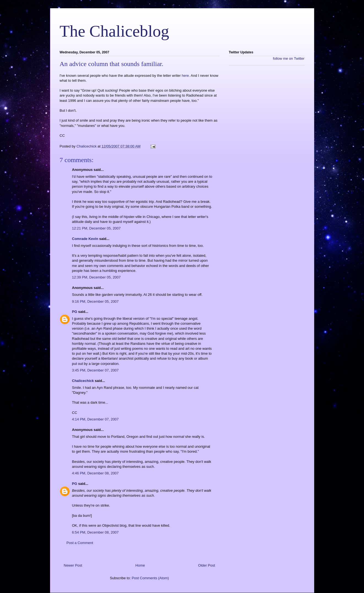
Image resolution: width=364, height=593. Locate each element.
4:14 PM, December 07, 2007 (95, 419)
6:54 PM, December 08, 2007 (95, 532)
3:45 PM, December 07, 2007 (95, 370)
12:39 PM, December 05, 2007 (96, 277)
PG (75, 312)
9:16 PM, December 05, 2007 (95, 301)
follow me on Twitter (289, 58)
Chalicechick (83, 381)
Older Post (206, 565)
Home (140, 565)
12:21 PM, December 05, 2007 (96, 228)
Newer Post (73, 565)
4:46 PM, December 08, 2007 (95, 473)
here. (186, 76)
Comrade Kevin (85, 239)
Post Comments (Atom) (150, 578)
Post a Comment (80, 543)
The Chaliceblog (114, 31)
